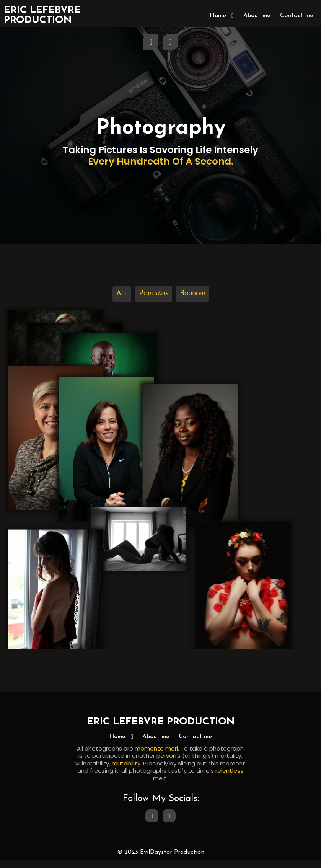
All (122, 272)
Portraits (154, 272)
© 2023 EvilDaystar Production (161, 860)
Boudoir (192, 272)
